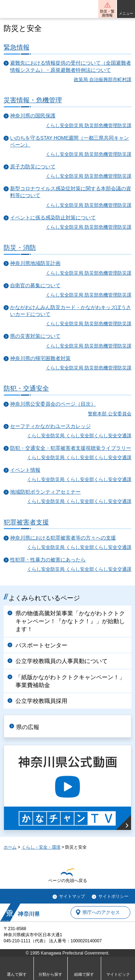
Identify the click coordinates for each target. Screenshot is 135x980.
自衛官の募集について (35, 286)
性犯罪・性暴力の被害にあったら (48, 560)
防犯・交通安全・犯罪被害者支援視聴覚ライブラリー (71, 448)
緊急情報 (17, 47)
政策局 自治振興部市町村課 (103, 80)
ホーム (10, 847)
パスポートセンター (41, 645)
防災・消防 (20, 248)
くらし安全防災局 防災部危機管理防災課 (89, 125)
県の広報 (28, 727)
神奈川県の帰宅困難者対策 (40, 358)
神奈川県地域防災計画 (35, 263)
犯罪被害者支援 (26, 522)
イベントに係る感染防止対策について (53, 218)
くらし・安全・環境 (41, 847)
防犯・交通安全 (26, 388)
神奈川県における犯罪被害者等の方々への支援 (63, 538)
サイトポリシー (113, 896)
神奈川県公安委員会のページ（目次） (53, 404)
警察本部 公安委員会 (110, 414)
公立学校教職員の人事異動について (62, 661)
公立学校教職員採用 (41, 701)
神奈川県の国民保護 (33, 116)
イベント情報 (25, 470)
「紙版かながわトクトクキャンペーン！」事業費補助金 (70, 681)
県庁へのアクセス (101, 912)
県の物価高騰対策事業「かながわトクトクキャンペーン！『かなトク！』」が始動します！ (70, 621)
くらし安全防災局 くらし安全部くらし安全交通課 (79, 436)
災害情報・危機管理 (33, 100)
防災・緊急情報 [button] (107, 13)
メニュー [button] (126, 13)
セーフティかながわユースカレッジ (50, 426)
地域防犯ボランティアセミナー (45, 492)
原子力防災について (33, 167)
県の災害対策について (35, 336)
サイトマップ (72, 896)
